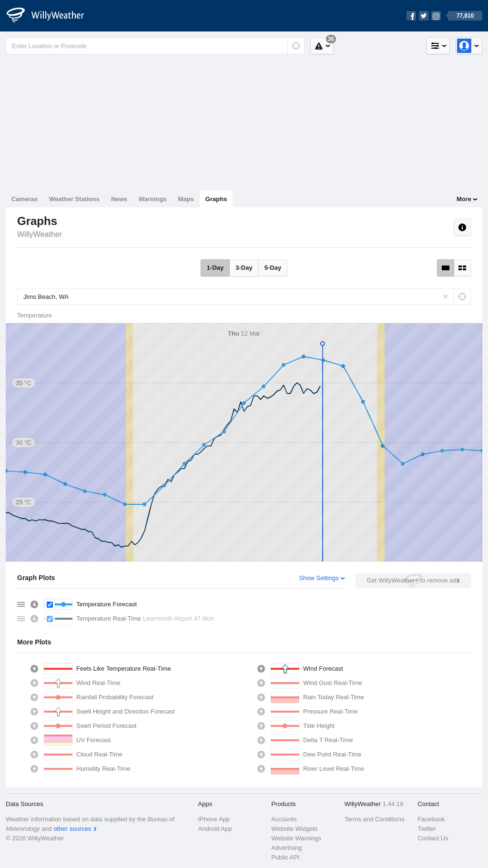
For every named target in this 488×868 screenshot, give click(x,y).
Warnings (153, 199)
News (119, 199)
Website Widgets (294, 829)
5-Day (273, 268)
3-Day (244, 268)
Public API (285, 857)
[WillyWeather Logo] (51, 16)
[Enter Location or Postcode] (155, 46)
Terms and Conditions (375, 819)
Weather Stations (74, 199)
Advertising (286, 848)
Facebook (431, 819)
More (464, 199)
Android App (215, 829)
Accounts (284, 819)
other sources (72, 829)
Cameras (25, 199)
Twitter (427, 829)
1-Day (215, 268)
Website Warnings (296, 838)
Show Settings (319, 578)
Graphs (216, 199)
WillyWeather (40, 234)
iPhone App (214, 819)
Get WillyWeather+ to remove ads (413, 580)
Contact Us (433, 838)
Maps (186, 199)
